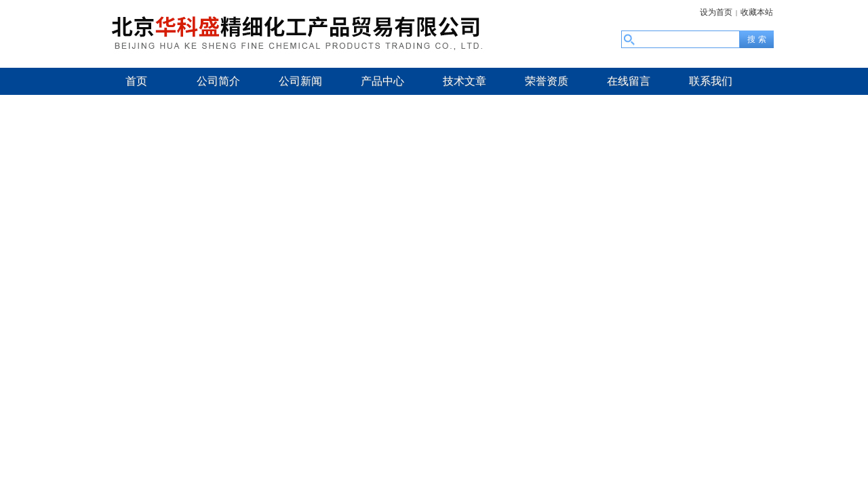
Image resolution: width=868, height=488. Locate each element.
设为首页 (716, 12)
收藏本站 (757, 12)
